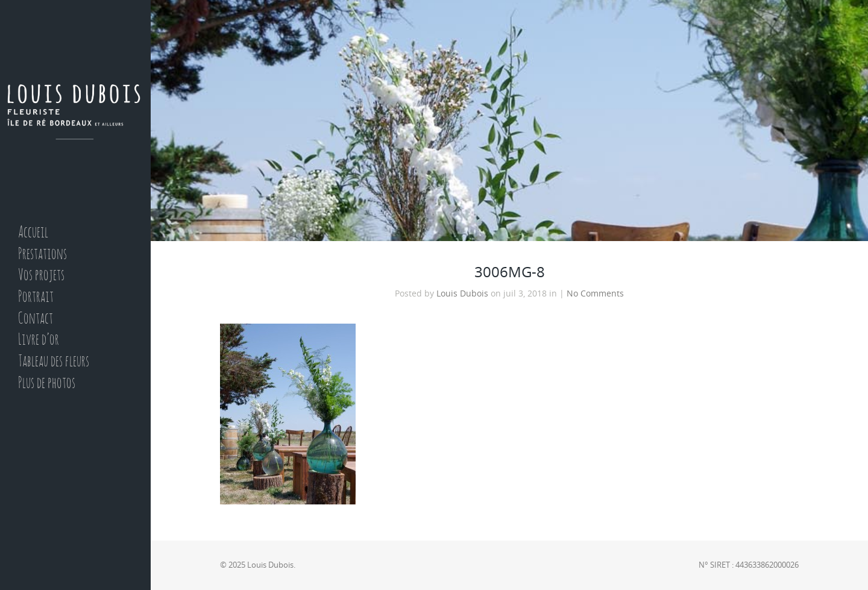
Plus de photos (47, 384)
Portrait (36, 297)
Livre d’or (39, 340)
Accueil (33, 233)
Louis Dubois (462, 293)
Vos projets (41, 276)
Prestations (42, 255)
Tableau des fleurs (54, 362)
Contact (36, 319)
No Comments (595, 293)
